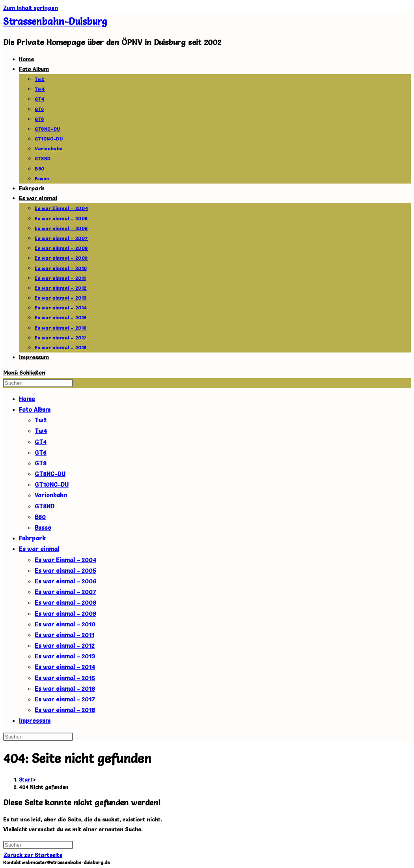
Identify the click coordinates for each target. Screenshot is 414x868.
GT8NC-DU (50, 474)
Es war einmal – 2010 (65, 624)
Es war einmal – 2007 (65, 592)
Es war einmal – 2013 (65, 656)
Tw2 (41, 420)
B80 (40, 517)
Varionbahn (51, 495)
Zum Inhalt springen (31, 8)
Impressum (35, 721)
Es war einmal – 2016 (65, 689)
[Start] (26, 780)
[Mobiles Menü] (24, 373)
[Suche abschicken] (77, 739)
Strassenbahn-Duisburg (55, 22)
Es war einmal (39, 549)
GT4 (41, 442)
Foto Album (35, 410)
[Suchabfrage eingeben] (38, 383)
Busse (43, 528)
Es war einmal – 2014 (65, 667)
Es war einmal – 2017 (65, 699)
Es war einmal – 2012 (65, 646)
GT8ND (45, 506)
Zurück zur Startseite (33, 855)
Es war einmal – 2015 (65, 678)
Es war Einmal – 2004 (65, 560)
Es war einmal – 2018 (65, 710)
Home (27, 399)
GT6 (41, 453)
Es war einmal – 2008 (65, 603)
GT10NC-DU (52, 485)
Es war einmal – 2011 (64, 635)
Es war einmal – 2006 (65, 581)
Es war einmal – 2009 (65, 614)
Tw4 (41, 431)
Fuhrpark (32, 538)
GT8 (41, 463)
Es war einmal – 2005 (65, 571)
